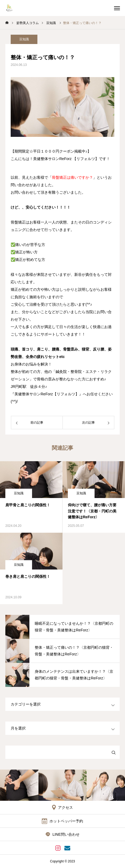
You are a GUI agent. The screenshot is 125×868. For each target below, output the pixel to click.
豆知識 (24, 39)
